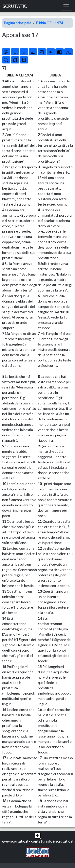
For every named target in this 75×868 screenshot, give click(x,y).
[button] (38, 835)
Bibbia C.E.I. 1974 (50, 23)
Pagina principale (18, 23)
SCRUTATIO (15, 6)
